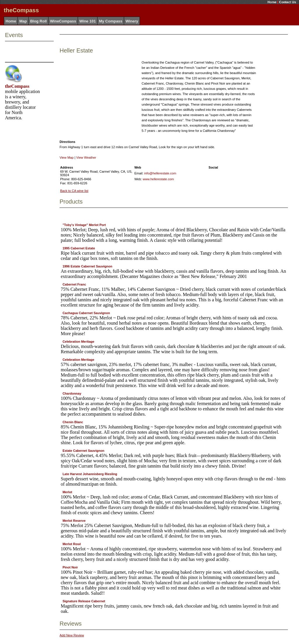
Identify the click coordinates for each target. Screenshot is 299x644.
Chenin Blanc (73, 422)
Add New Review (72, 635)
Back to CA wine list (74, 191)
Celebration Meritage (78, 342)
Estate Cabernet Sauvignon (83, 451)
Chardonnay (72, 393)
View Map (67, 157)
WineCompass (63, 21)
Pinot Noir (70, 567)
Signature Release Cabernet (84, 601)
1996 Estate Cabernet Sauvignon (87, 266)
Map (23, 21)
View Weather (86, 157)
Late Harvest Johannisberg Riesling (90, 474)
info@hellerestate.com (160, 173)
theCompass (17, 86)
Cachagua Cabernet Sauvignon (86, 313)
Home (272, 2)
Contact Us (288, 2)
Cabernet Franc (74, 284)
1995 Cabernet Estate (79, 248)
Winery (132, 21)
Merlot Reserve (74, 521)
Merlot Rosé (72, 544)
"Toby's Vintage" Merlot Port (84, 225)
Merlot (67, 492)
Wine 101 (88, 21)
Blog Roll (38, 21)
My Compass (111, 21)
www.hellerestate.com (158, 179)
